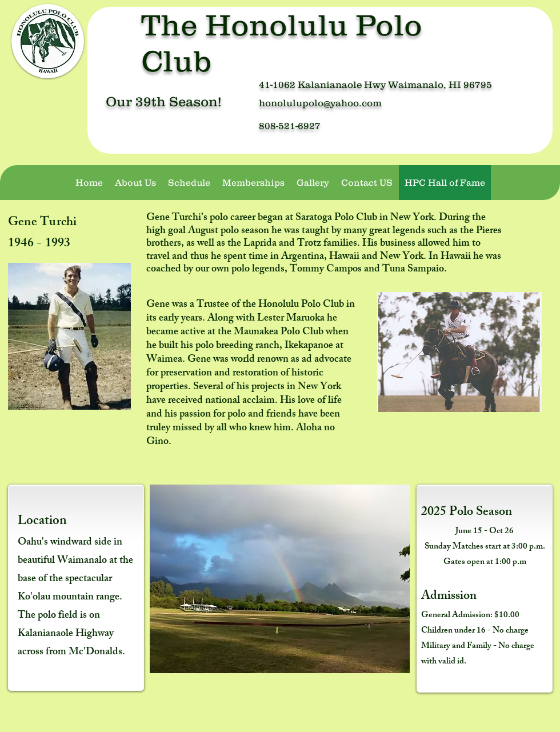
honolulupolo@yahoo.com (320, 103)
